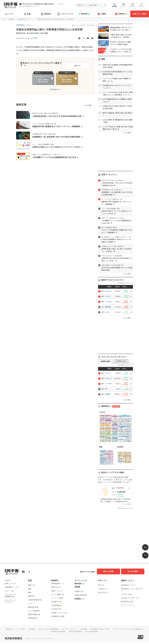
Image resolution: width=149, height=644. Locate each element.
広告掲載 (48, 629)
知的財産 (101, 629)
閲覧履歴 (115, 5)
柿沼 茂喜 (34, 38)
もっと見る (88, 104)
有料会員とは (55, 88)
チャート (124, 5)
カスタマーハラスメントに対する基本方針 (49, 631)
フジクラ (108, 296)
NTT (106, 389)
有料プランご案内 (140, 14)
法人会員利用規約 (110, 631)
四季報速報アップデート (25, 19)
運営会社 (24, 629)
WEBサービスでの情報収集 (64, 629)
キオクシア (109, 291)
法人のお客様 (134, 571)
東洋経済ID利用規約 (75, 631)
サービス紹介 (36, 629)
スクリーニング (65, 14)
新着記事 (11, 19)
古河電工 (108, 394)
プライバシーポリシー (86, 629)
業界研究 (84, 14)
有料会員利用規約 (93, 631)
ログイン (142, 5)
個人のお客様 (111, 571)
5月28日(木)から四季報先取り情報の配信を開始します (39, 4)
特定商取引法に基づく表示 (118, 629)
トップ (9, 14)
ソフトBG (108, 302)
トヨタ (107, 312)
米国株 (102, 14)
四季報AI (121, 14)
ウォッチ (133, 5)
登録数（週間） (106, 361)
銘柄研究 (47, 14)
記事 (28, 14)
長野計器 (108, 307)
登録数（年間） (121, 361)
